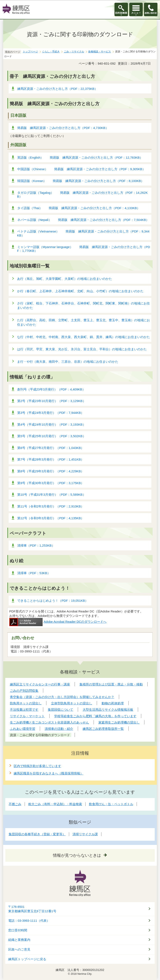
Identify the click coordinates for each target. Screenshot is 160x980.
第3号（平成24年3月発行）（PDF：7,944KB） (51, 413)
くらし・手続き (51, 52)
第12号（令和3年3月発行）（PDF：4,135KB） (51, 518)
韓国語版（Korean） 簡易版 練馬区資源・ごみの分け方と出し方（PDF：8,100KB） (81, 181)
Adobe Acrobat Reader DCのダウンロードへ (58, 622)
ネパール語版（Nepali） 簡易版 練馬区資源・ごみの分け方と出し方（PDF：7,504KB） (83, 220)
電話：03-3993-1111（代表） (29, 921)
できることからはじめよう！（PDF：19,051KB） (53, 601)
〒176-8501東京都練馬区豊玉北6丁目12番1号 (32, 909)
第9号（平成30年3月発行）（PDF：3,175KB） (51, 483)
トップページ (30, 52)
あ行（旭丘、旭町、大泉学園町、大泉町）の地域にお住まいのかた (65, 279)
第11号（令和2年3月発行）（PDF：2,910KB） (51, 506)
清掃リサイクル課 (85, 834)
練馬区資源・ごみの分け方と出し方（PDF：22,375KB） (57, 89)
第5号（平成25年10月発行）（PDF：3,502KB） (52, 436)
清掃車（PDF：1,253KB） (36, 545)
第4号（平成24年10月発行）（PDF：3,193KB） (52, 424)
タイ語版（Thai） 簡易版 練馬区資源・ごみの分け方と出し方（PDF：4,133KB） (79, 208)
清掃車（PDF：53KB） (34, 573)
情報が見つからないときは (77, 855)
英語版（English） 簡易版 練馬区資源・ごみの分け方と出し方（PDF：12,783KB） (80, 157)
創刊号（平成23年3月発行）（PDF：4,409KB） (51, 389)
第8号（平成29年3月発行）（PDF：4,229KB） (51, 471)
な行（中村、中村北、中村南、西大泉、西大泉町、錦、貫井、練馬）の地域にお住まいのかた (83, 337)
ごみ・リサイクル (74, 52)
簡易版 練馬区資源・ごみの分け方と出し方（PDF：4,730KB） (63, 128)
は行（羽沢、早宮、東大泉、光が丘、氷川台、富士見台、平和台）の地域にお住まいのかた (82, 349)
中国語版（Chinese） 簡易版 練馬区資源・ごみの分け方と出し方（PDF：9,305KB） (81, 169)
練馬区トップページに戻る (27, 959)
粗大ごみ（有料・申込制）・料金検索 (55, 804)
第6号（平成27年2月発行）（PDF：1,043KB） (51, 448)
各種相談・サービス (99, 52)
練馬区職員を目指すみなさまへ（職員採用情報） (48, 773)
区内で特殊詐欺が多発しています (37, 766)
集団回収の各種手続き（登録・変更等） (37, 834)
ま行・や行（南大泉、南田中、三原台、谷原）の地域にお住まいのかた (68, 362)
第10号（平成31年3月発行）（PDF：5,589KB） (52, 495)
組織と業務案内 (19, 940)
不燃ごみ (15, 804)
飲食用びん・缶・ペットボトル (111, 804)
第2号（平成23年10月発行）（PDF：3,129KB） (52, 401)
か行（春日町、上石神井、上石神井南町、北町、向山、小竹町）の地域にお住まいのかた (80, 291)
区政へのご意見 (19, 949)
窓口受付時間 (18, 930)
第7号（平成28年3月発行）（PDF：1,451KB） (51, 459)
